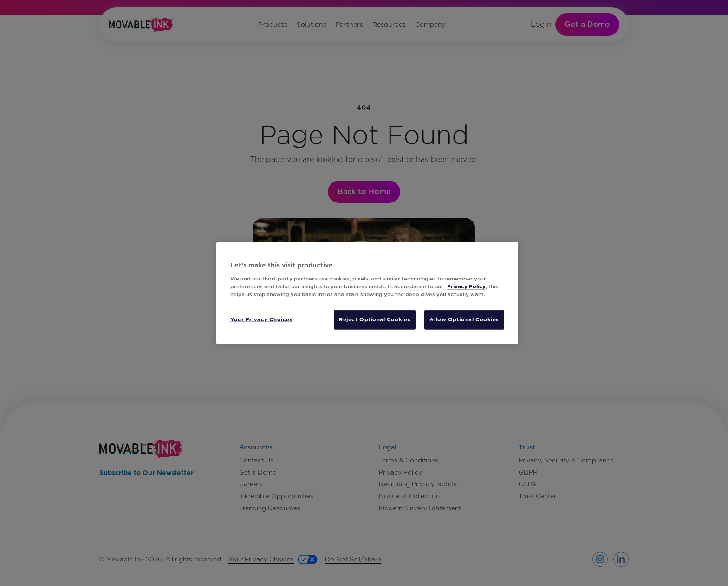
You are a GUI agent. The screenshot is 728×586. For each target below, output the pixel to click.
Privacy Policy (466, 286)
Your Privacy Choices (261, 319)
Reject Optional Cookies (375, 319)
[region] (367, 293)
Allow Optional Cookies (464, 319)
